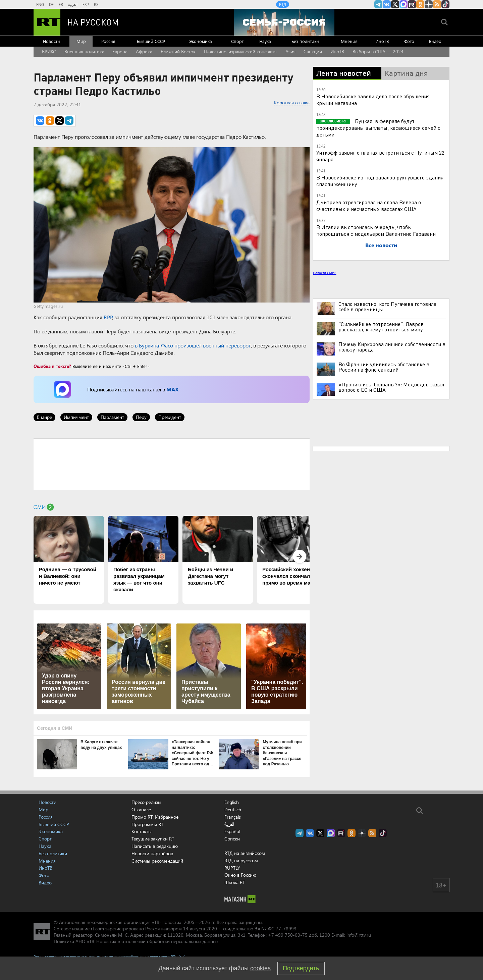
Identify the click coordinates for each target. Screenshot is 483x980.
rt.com (97, 929)
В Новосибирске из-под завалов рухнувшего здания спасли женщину (380, 181)
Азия (290, 51)
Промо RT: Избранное (155, 817)
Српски (232, 839)
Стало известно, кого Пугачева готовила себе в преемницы (387, 307)
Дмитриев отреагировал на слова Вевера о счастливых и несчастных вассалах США (369, 205)
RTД (283, 4)
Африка (144, 51)
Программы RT (147, 824)
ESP (86, 4)
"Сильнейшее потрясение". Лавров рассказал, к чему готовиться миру (381, 327)
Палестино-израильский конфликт (240, 51)
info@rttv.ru (359, 935)
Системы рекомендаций (157, 861)
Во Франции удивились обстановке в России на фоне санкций (384, 367)
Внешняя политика (84, 51)
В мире (44, 417)
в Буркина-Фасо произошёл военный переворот (193, 345)
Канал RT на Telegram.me (378, 4)
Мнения (349, 41)
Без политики (305, 41)
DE (51, 4)
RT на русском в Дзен (429, 4)
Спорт (237, 41)
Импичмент (76, 417)
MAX (172, 389)
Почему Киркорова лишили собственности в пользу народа (392, 347)
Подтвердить (301, 968)
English (232, 802)
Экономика (201, 41)
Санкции (313, 51)
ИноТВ (382, 41)
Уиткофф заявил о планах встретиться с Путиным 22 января (380, 156)
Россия (108, 41)
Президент (170, 417)
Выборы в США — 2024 (378, 51)
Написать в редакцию (155, 846)
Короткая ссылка (292, 102)
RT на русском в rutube (412, 4)
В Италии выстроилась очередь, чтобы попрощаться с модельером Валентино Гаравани (376, 230)
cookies (260, 968)
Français (233, 817)
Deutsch (233, 810)
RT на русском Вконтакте (387, 4)
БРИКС (49, 51)
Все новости (381, 245)
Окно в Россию (240, 875)
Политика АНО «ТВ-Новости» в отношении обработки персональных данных (136, 941)
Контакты (142, 831)
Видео (435, 41)
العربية (73, 4)
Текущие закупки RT (153, 839)
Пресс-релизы (146, 802)
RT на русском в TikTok (445, 4)
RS (96, 4)
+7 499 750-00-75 (288, 935)
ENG (40, 4)
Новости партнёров (152, 853)
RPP (108, 317)
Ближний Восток (178, 51)
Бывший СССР (151, 41)
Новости (51, 41)
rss (437, 4)
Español (232, 831)
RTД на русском (241, 860)
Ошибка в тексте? (52, 366)
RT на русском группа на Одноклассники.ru (420, 4)
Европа (120, 51)
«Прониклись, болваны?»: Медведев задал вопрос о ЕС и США (391, 387)
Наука (265, 41)
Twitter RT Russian (395, 4)
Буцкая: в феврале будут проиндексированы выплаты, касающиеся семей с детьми (378, 128)
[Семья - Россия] (284, 22)
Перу (141, 417)
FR (61, 4)
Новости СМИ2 (325, 273)
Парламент (112, 417)
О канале (141, 809)
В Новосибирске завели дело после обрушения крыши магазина (373, 99)
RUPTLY (232, 868)
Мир (81, 41)
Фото (409, 41)
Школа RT (235, 882)
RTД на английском (245, 853)
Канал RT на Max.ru (404, 4)
